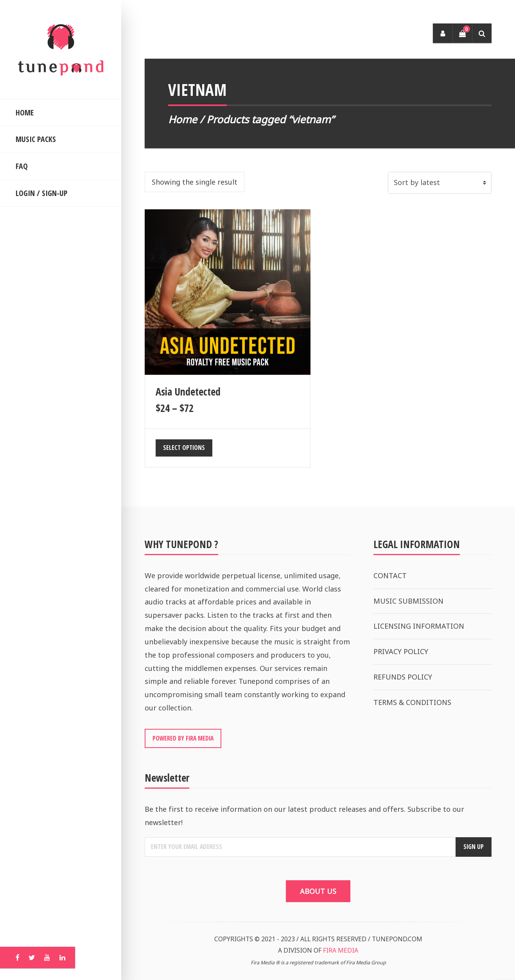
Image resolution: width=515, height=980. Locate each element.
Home (183, 119)
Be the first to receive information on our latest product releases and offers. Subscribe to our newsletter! (304, 816)
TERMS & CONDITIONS (412, 702)
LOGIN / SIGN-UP (41, 193)
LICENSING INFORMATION (419, 626)
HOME (25, 112)
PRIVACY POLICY (401, 651)
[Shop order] (440, 183)
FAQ (22, 166)
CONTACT (390, 575)
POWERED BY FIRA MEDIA (183, 738)
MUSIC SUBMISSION (408, 601)
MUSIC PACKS (36, 139)
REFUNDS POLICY (403, 677)
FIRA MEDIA (341, 950)
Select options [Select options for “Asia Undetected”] (184, 448)
